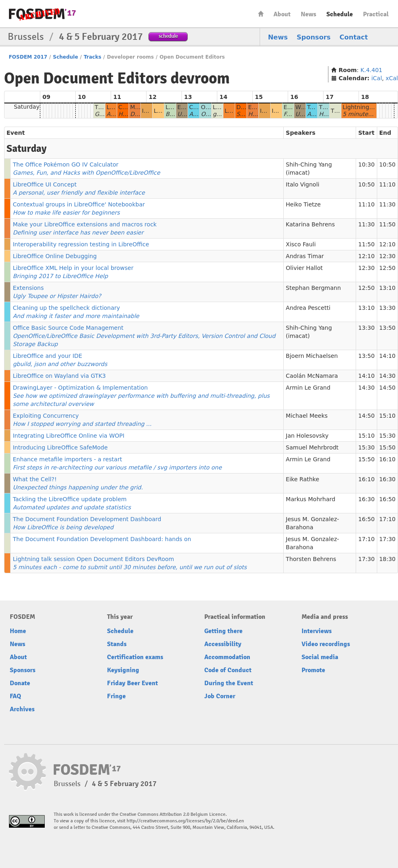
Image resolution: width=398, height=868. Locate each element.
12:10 (387, 244)
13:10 (387, 288)
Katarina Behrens (310, 224)
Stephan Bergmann (313, 288)
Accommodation (227, 657)
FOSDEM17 (42, 14)
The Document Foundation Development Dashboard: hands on (102, 539)
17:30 (387, 539)
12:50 (387, 268)
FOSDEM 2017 (28, 57)
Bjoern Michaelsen (312, 356)
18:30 (387, 559)
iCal (376, 78)
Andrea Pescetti (308, 308)
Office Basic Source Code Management (144, 336)
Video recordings (326, 644)
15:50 (387, 447)
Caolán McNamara (312, 376)
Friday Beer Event (132, 683)
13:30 (387, 308)
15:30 (387, 436)
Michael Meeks (307, 416)
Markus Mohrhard (311, 499)
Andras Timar (305, 256)
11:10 (387, 184)
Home (261, 14)
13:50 (387, 328)
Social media (320, 657)
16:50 (387, 499)
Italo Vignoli (302, 184)
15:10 (387, 416)
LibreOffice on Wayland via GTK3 (59, 376)
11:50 (387, 224)
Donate (20, 683)
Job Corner (220, 696)
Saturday (27, 107)
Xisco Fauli (301, 244)
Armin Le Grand (308, 388)
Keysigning (123, 670)
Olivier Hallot (304, 268)
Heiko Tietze (303, 204)
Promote (313, 670)
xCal (392, 78)
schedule (168, 36)
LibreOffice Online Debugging (55, 256)
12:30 (387, 256)
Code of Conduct (228, 670)
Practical (376, 14)
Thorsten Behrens (311, 559)
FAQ (15, 696)
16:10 (387, 459)
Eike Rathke (302, 479)
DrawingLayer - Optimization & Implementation (141, 396)
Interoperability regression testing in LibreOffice (81, 244)
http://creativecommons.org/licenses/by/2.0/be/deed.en (185, 821)
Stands (117, 644)
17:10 (387, 519)
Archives (22, 709)
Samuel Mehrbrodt (312, 447)
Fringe (116, 696)
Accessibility (223, 644)
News (308, 14)
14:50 (387, 388)
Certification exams (135, 657)
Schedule (340, 14)
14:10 (387, 356)
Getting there (223, 631)
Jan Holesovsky (307, 436)
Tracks (93, 57)
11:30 (387, 204)
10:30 (366, 164)
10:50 (387, 164)
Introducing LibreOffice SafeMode (60, 447)
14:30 (387, 376)
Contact (354, 37)
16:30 (387, 479)
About (282, 14)
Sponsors (314, 37)
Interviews (317, 631)
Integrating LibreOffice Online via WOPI (68, 436)
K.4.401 (372, 70)
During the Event (229, 683)
